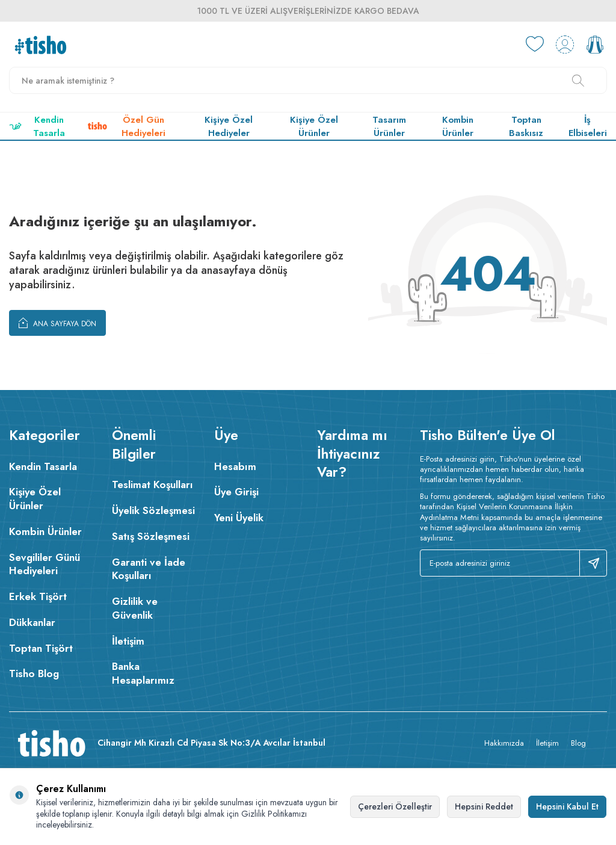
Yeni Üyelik (239, 518)
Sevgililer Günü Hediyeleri (45, 564)
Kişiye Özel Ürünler (314, 126)
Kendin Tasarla (37, 126)
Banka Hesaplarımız (143, 673)
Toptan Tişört (41, 648)
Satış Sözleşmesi (151, 536)
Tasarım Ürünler (389, 126)
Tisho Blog (34, 673)
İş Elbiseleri (588, 126)
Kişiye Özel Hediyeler (229, 126)
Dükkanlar (32, 622)
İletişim (128, 641)
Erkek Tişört (38, 596)
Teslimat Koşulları (152, 484)
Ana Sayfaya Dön (57, 323)
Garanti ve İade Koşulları (149, 569)
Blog (578, 743)
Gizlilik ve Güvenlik (135, 608)
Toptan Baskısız (526, 126)
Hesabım (235, 466)
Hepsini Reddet (484, 806)
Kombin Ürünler (458, 126)
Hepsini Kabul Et (567, 806)
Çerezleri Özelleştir (395, 806)
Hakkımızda (504, 743)
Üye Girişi (236, 492)
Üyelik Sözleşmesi (153, 510)
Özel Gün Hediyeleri (126, 126)
